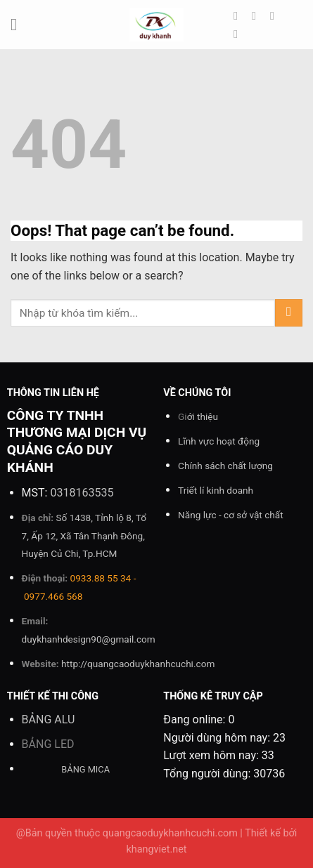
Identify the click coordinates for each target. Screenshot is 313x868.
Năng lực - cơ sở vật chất (231, 515)
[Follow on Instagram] (257, 15)
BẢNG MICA (85, 769)
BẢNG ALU (49, 719)
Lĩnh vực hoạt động (219, 441)
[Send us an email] (239, 34)
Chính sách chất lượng (225, 466)
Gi (198, 416)
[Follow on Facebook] (239, 15)
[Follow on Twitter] (276, 15)
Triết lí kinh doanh (216, 490)
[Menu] (19, 24)
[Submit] (289, 313)
